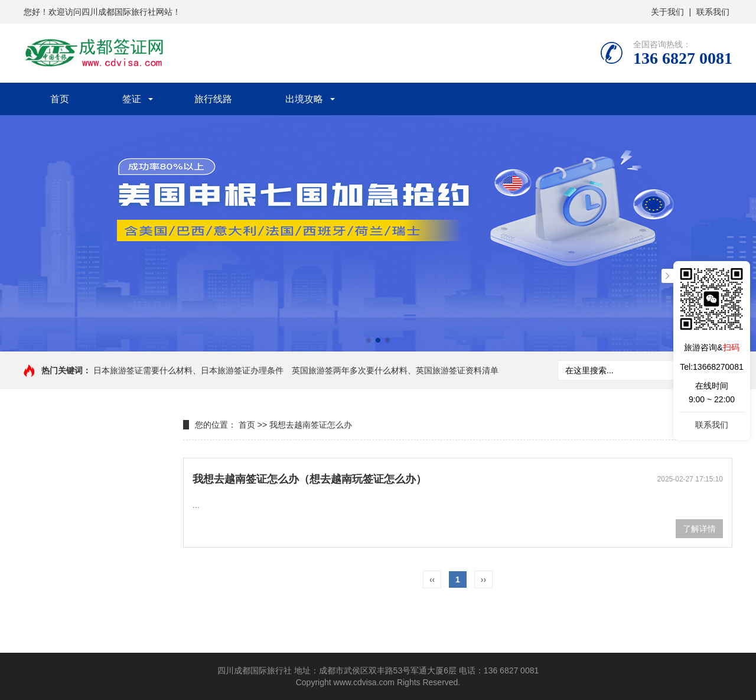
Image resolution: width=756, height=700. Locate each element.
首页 (60, 99)
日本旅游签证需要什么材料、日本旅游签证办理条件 (188, 370)
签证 (132, 99)
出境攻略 (304, 99)
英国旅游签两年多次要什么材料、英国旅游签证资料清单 (395, 370)
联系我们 (713, 12)
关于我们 (667, 12)
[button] (369, 340)
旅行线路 (213, 99)
